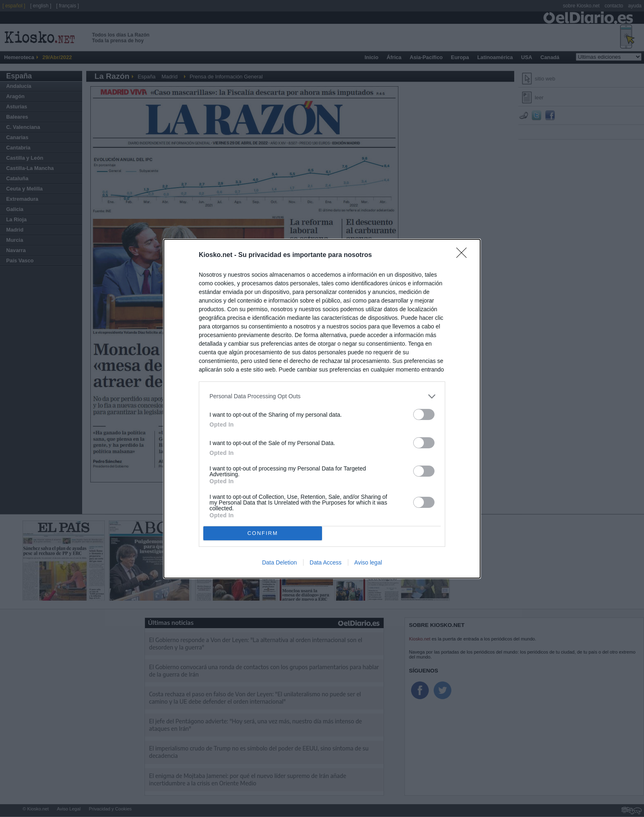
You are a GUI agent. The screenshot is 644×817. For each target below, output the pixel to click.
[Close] (464, 255)
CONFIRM (263, 533)
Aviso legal (368, 562)
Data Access (326, 562)
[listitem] (322, 396)
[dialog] (322, 409)
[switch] (424, 414)
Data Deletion (279, 562)
